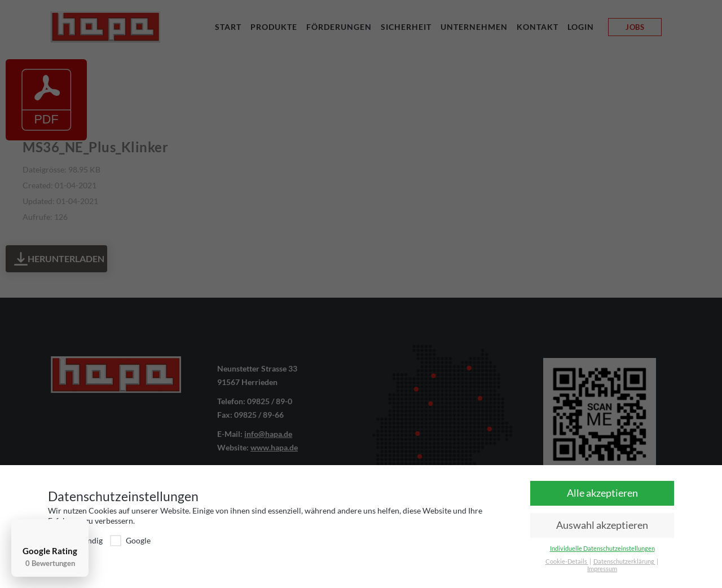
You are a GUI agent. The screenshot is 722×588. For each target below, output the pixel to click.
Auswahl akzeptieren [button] (602, 525)
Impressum (602, 569)
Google (130, 540)
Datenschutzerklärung (624, 562)
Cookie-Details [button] (567, 562)
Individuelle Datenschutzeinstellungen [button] (602, 549)
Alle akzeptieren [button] (602, 493)
